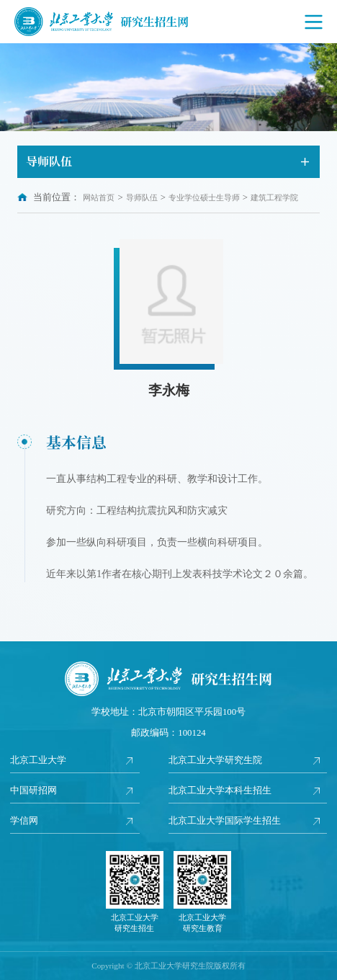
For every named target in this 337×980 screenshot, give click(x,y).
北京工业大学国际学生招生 (225, 821)
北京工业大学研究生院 (215, 760)
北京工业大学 (38, 760)
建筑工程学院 (274, 197)
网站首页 (99, 197)
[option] (168, 87)
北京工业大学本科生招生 (220, 790)
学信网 (24, 821)
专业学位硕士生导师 (204, 197)
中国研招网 (33, 790)
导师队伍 (142, 197)
